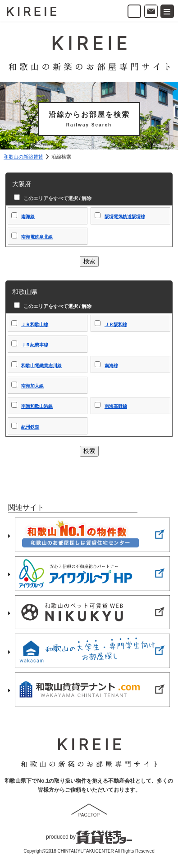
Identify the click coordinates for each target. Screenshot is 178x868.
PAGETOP (89, 815)
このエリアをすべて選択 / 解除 (56, 198)
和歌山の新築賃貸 (23, 157)
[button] (167, 11)
